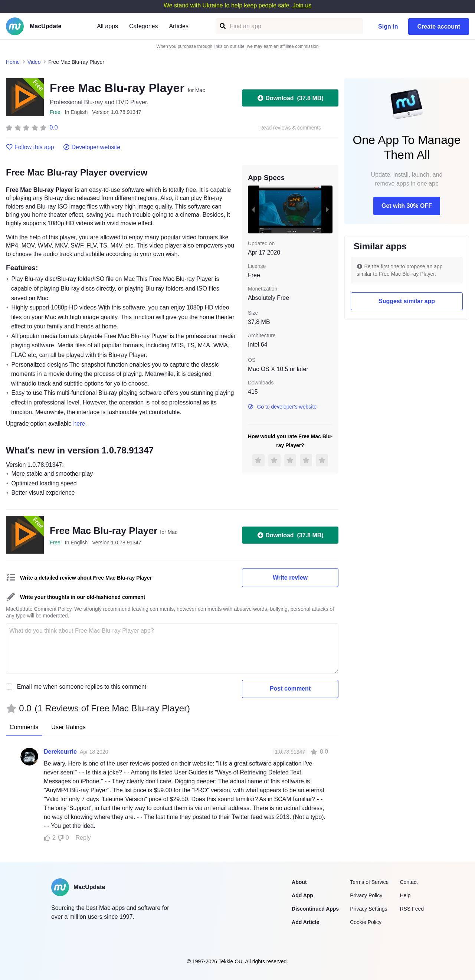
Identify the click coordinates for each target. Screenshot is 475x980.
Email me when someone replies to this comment (82, 687)
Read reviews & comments (290, 128)
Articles (178, 26)
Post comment (290, 689)
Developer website (92, 147)
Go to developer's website (282, 407)
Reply (83, 838)
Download (290, 98)
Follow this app (30, 147)
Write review (290, 578)
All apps (107, 26)
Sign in (388, 27)
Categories (143, 26)
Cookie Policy (366, 922)
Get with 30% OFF (407, 206)
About (299, 882)
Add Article (305, 922)
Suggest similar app (407, 301)
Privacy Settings (368, 909)
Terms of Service (369, 882)
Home (13, 62)
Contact (409, 882)
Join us (302, 5)
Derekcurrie (60, 752)
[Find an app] (222, 26)
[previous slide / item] (253, 209)
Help (405, 895)
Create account (439, 27)
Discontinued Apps (315, 909)
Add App (302, 895)
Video (34, 62)
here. (80, 424)
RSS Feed (412, 909)
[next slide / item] (327, 209)
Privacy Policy (366, 895)
